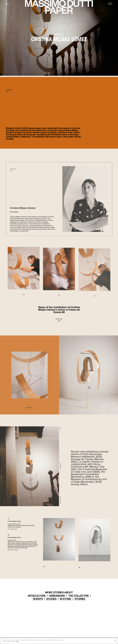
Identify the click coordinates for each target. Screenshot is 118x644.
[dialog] (59, 641)
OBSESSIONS (57, 596)
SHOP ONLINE (3, 76)
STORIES (80, 599)
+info (17, 641)
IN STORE (66, 599)
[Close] (115, 641)
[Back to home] (8, 4)
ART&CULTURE (37, 596)
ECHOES (51, 599)
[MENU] (110, 4)
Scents (38, 599)
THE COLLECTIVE (79, 596)
